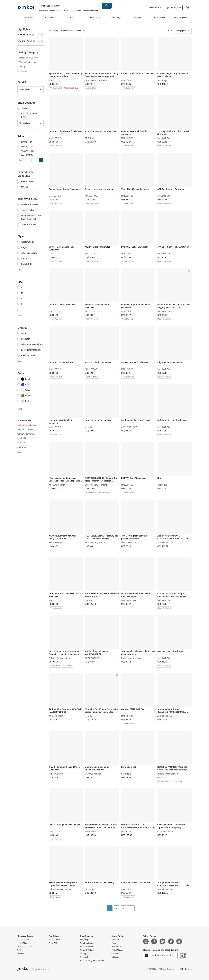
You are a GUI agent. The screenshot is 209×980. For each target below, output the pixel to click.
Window (21, 954)
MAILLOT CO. (55, 80)
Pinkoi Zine (22, 943)
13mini (67, 11)
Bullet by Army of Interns (96, 80)
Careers (115, 954)
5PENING (89, 138)
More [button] (20, 270)
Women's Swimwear (27, 430)
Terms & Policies (87, 950)
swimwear (22, 447)
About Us (115, 940)
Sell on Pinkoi (155, 7)
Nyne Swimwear (129, 543)
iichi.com (115, 957)
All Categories (23, 940)
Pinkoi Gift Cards (25, 947)
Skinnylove (162, 485)
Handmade (76, 11)
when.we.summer (57, 485)
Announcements (87, 947)
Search (107, 6)
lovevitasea (90, 427)
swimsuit (21, 443)
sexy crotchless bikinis (92, 11)
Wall (19, 950)
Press (114, 943)
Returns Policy (86, 957)
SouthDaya (162, 80)
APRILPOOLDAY (129, 427)
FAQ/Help (84, 940)
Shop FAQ (53, 943)
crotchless (43, 11)
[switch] (30, 35)
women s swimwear (26, 434)
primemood (90, 600)
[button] (41, 160)
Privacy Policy (86, 954)
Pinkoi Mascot (117, 950)
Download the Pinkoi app (160, 955)
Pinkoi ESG (116, 947)
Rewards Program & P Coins (92, 961)
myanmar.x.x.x (56, 11)
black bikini (22, 438)
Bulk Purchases (87, 943)
